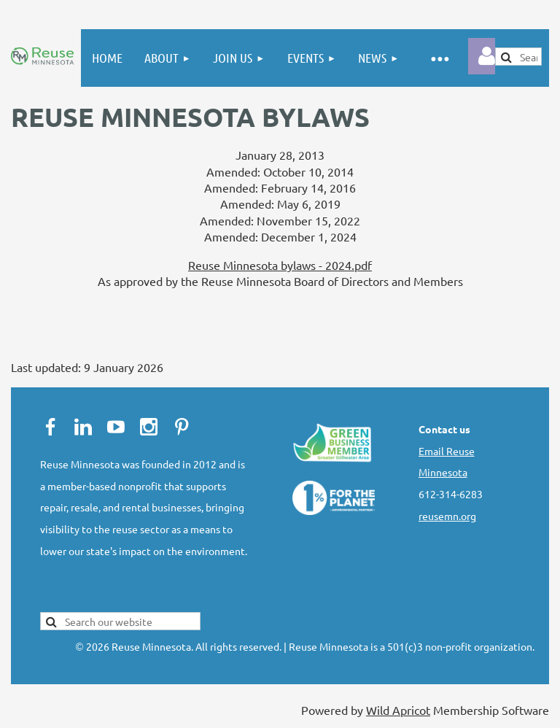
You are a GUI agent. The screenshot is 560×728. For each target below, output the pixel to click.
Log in (486, 56)
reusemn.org (447, 516)
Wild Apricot (398, 710)
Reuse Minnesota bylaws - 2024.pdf (280, 265)
